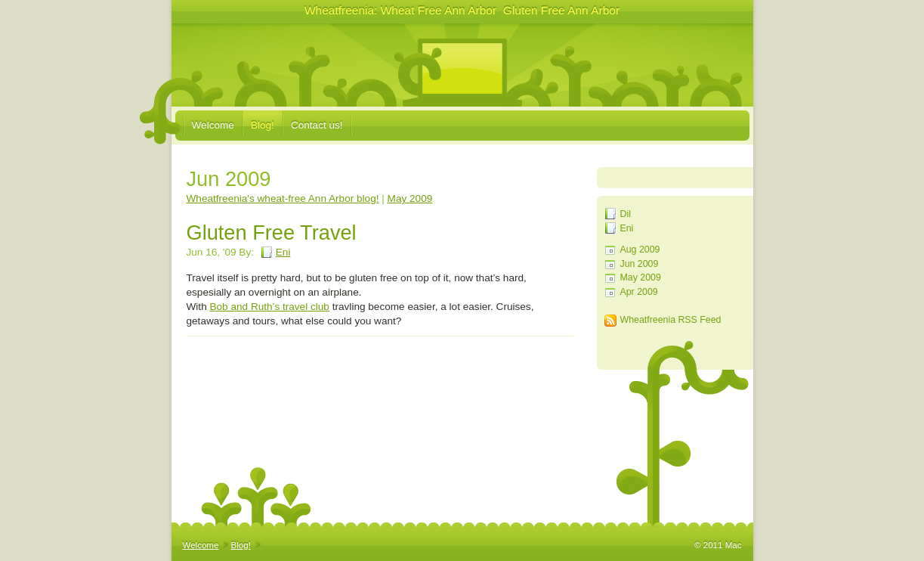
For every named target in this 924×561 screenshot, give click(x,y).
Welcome (213, 125)
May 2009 (641, 277)
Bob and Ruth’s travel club (269, 307)
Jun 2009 (640, 264)
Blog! (263, 125)
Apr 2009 (639, 292)
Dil (626, 214)
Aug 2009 (640, 250)
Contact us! (317, 125)
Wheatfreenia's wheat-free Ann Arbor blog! (283, 198)
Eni (627, 228)
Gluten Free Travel (272, 232)
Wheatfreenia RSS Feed (671, 320)
